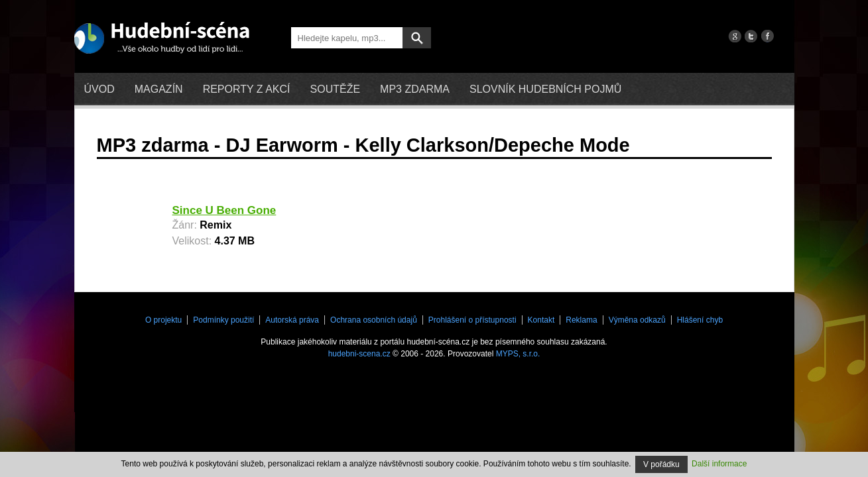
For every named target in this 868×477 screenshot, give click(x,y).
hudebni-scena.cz (359, 354)
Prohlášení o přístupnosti (472, 320)
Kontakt (541, 320)
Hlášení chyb (700, 320)
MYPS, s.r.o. (518, 354)
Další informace (719, 464)
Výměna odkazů (637, 320)
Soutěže (336, 89)
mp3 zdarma (415, 89)
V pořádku (661, 464)
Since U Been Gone (224, 210)
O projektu (163, 320)
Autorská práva (292, 320)
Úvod (99, 89)
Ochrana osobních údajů (374, 320)
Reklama (581, 320)
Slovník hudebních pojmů (545, 89)
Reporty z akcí (247, 89)
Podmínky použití (223, 320)
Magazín (159, 89)
